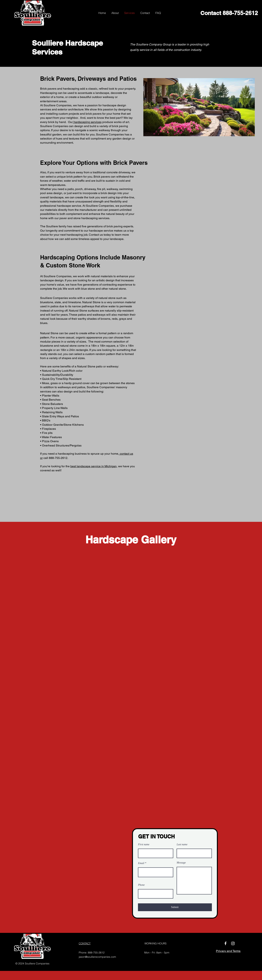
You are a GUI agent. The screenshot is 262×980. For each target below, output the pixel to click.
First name (144, 845)
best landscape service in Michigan (93, 466)
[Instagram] (233, 943)
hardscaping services (87, 122)
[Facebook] (226, 943)
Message (181, 863)
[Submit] (175, 907)
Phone (141, 885)
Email (141, 863)
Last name (182, 845)
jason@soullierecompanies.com (97, 957)
